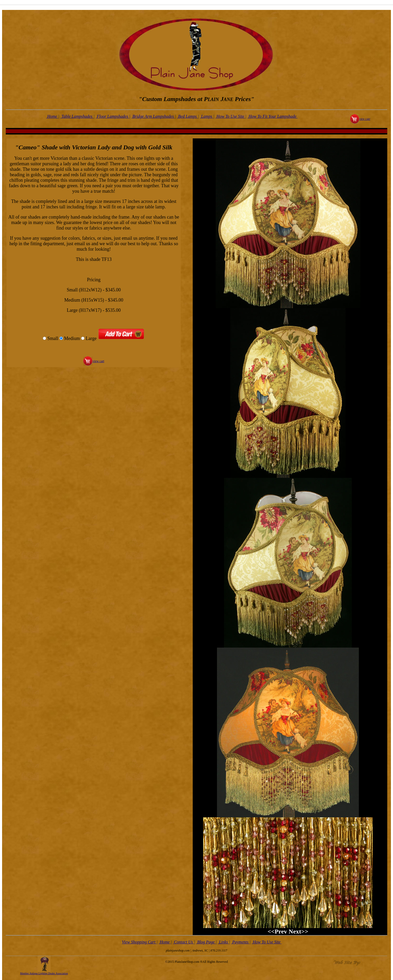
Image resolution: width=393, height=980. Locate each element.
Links (223, 942)
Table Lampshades (77, 116)
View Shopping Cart (139, 942)
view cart (365, 119)
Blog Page (206, 942)
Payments (240, 942)
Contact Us (183, 942)
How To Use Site (230, 116)
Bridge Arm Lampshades (153, 116)
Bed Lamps (188, 116)
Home (52, 116)
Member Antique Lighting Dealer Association (44, 973)
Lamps (207, 116)
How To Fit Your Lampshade (273, 116)
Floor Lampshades (112, 116)
